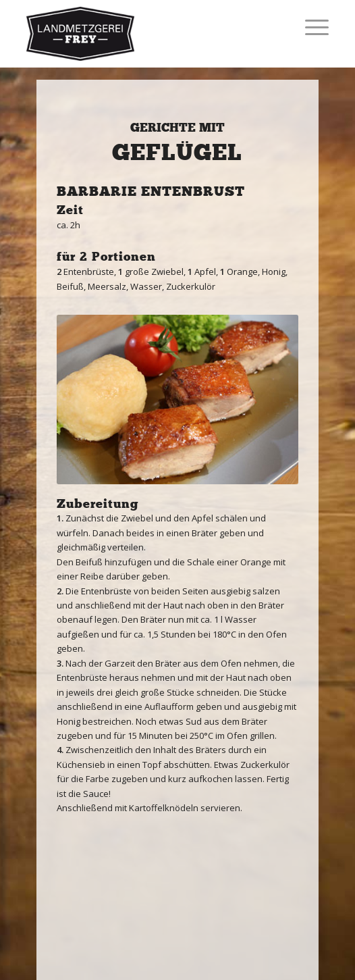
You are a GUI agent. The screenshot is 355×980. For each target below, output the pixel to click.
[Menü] (310, 27)
